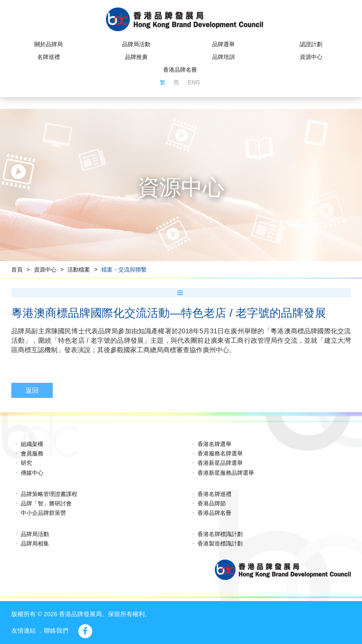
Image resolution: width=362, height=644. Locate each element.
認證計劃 (311, 44)
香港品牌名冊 (180, 70)
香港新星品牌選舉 (220, 463)
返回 (32, 390)
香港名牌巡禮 (214, 494)
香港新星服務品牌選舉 (226, 473)
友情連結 (24, 631)
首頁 (17, 270)
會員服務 (32, 454)
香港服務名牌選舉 (220, 454)
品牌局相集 (35, 544)
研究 (26, 463)
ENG (194, 83)
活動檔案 (79, 270)
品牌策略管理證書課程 (49, 494)
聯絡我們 (56, 631)
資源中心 (311, 57)
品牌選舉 (223, 44)
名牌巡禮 (49, 57)
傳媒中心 (32, 473)
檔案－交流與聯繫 (124, 270)
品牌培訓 (223, 57)
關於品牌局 (49, 44)
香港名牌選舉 (214, 444)
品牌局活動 (136, 44)
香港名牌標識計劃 (220, 534)
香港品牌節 (212, 504)
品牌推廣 (136, 57)
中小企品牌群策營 (43, 513)
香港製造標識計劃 (220, 544)
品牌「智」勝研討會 (46, 504)
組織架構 (32, 444)
